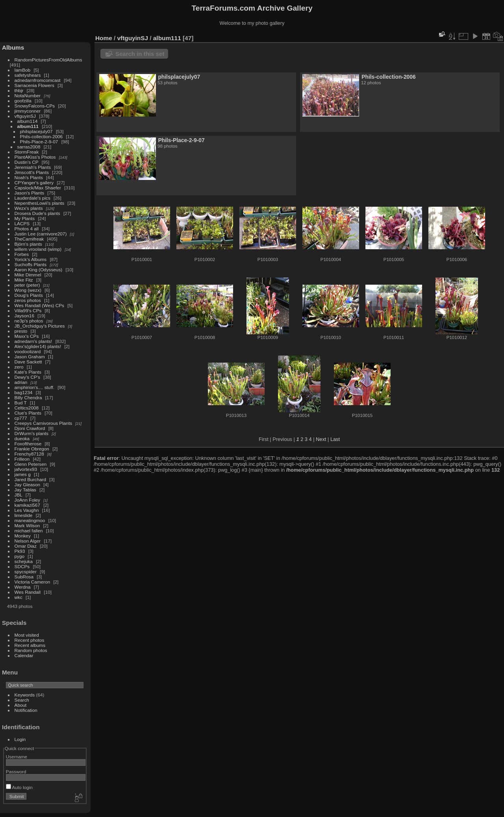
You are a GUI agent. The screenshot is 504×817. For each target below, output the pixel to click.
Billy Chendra (28, 397)
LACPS (22, 223)
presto (21, 331)
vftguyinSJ (25, 116)
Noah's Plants (29, 177)
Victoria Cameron (32, 582)
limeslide (24, 515)
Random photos (31, 650)
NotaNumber (28, 95)
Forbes (22, 254)
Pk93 (20, 551)
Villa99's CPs (28, 310)
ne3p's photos (29, 321)
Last (335, 439)
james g (23, 474)
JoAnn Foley (27, 500)
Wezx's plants (29, 208)
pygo (20, 556)
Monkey (23, 536)
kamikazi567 (27, 505)
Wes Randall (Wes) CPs (39, 305)
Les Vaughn (27, 510)
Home (104, 38)
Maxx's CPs (27, 336)
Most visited (27, 635)
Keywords (25, 695)
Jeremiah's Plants (33, 167)
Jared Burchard (30, 479)
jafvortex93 (26, 469)
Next (321, 439)
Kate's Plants (28, 372)
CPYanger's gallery (34, 182)
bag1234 (24, 392)
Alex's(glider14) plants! (38, 346)
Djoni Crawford (30, 428)
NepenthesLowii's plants (40, 203)
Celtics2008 (27, 408)
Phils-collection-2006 (42, 136)
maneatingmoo (30, 520)
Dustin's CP (27, 162)
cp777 (21, 418)
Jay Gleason (27, 484)
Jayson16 (24, 316)
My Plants (25, 218)
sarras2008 (29, 147)
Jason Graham (30, 357)
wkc (19, 597)
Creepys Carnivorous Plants (43, 423)
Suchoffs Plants (31, 264)
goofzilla (23, 101)
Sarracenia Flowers (34, 85)
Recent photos (30, 640)
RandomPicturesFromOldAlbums (48, 60)
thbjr (19, 90)
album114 (28, 121)
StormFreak (27, 152)
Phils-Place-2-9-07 (39, 142)
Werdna (23, 587)
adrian (21, 382)
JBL (19, 495)
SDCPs (22, 566)
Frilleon (22, 459)
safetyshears (28, 75)
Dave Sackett (28, 362)
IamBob (23, 70)
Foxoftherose (28, 444)
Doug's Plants (29, 295)
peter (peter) (27, 285)
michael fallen (29, 531)
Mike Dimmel (28, 275)
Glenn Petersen (31, 464)
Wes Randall (28, 592)
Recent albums (30, 645)
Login (20, 739)
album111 (28, 126)
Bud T (21, 403)
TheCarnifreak (29, 239)
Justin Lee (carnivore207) (41, 234)
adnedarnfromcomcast (38, 80)
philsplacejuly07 (36, 131)
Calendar (24, 655)
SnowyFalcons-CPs (35, 106)
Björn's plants (28, 244)
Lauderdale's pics (32, 198)
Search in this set (140, 54)
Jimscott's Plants (32, 172)
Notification (26, 710)
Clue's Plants (28, 413)
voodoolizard (28, 351)
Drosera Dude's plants (37, 213)
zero (19, 367)
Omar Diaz (26, 546)
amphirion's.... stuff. (34, 387)
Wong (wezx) (28, 290)
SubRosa (24, 577)
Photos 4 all (27, 229)
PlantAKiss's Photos (35, 157)
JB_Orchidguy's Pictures (40, 326)
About (21, 705)
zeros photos (28, 300)
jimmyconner (28, 111)
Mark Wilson (27, 525)
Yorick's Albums (31, 259)
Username (17, 757)
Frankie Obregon (32, 449)
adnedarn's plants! (33, 341)
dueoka (22, 438)
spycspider (26, 572)
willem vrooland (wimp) (38, 249)
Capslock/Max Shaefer (38, 188)
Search (22, 700)
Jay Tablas (25, 490)
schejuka (24, 561)
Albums (13, 47)
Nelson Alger (28, 541)
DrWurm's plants (31, 433)
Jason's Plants (30, 193)
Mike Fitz (24, 280)
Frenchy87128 (29, 454)
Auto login (19, 787)
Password (16, 772)
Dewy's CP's (27, 377)
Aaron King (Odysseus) (39, 270)
